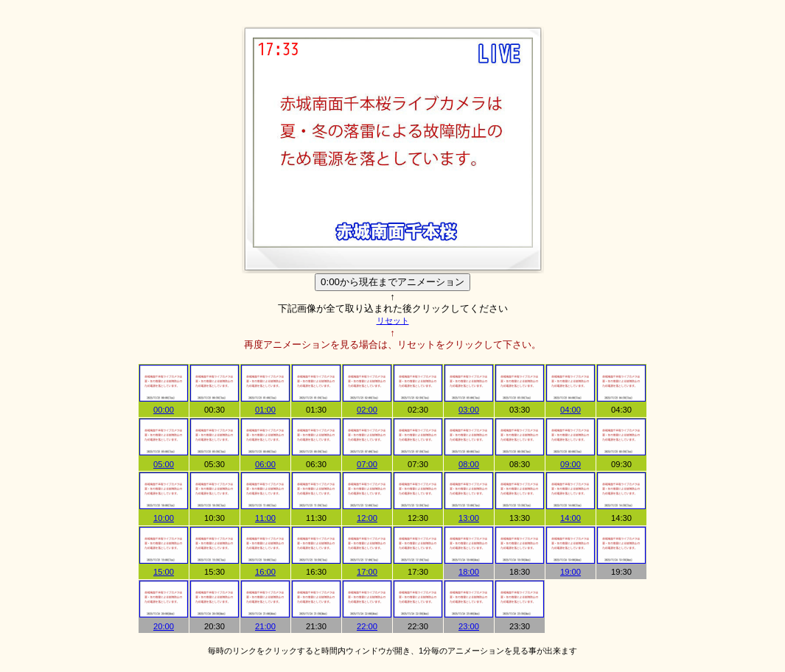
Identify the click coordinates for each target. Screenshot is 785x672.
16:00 (265, 572)
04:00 (571, 410)
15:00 (164, 572)
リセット (393, 321)
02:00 (367, 410)
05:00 (164, 464)
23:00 (469, 626)
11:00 (265, 518)
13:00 (469, 518)
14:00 (571, 518)
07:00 (367, 464)
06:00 (265, 464)
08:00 (469, 464)
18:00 (469, 572)
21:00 (265, 626)
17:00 (367, 572)
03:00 (469, 410)
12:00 (367, 518)
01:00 (265, 410)
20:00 (164, 626)
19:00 (571, 572)
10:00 (164, 518)
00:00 (164, 410)
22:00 (367, 626)
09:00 (571, 464)
